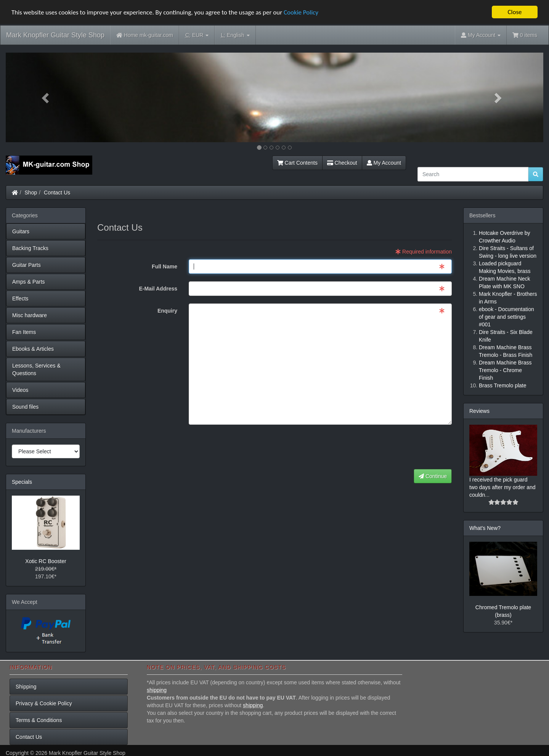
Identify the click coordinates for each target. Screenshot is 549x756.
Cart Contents (297, 163)
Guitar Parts (26, 265)
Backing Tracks (30, 248)
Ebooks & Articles (33, 349)
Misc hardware (30, 315)
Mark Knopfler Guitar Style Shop (55, 35)
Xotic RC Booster (46, 561)
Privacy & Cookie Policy (44, 703)
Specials (22, 482)
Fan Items (24, 332)
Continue (433, 476)
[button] (46, 97)
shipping (157, 690)
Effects (20, 299)
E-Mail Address (158, 289)
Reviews (479, 411)
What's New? (485, 528)
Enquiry (167, 311)
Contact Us (57, 193)
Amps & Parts (29, 282)
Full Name (165, 266)
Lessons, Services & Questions (36, 369)
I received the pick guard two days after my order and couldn (502, 487)
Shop (31, 193)
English (235, 35)
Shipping (26, 686)
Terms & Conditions (39, 720)
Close (514, 12)
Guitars (21, 231)
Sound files (25, 407)
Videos (20, 390)
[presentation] (394, 447)
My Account (384, 163)
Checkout (342, 163)
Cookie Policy (301, 12)
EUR (197, 35)
